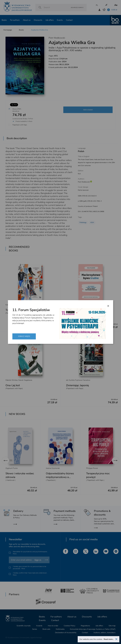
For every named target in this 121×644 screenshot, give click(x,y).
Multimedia (60, 629)
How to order (53, 626)
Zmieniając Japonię (77, 385)
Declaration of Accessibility (66, 633)
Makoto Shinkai (11, 380)
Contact (69, 20)
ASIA (92, 222)
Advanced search (77, 7)
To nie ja (11, 310)
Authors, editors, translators (104, 633)
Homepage (8, 30)
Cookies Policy (70, 626)
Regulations (85, 626)
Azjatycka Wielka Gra (39, 30)
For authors (15, 20)
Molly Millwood (72, 305)
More (15, 554)
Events (60, 20)
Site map (112, 626)
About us (27, 20)
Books (4, 20)
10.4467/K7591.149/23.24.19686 (93, 212)
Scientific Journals (24, 626)
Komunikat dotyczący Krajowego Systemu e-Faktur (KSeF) (93, 629)
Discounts (38, 20)
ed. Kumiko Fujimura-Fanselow (78, 380)
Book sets (46, 629)
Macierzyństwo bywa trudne (83, 310)
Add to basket (88, 110)
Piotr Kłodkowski (57, 38)
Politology (83, 222)
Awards (39, 626)
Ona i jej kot (13, 385)
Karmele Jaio (10, 305)
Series (35, 629)
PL (97, 5)
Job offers (50, 20)
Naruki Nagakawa (25, 380)
